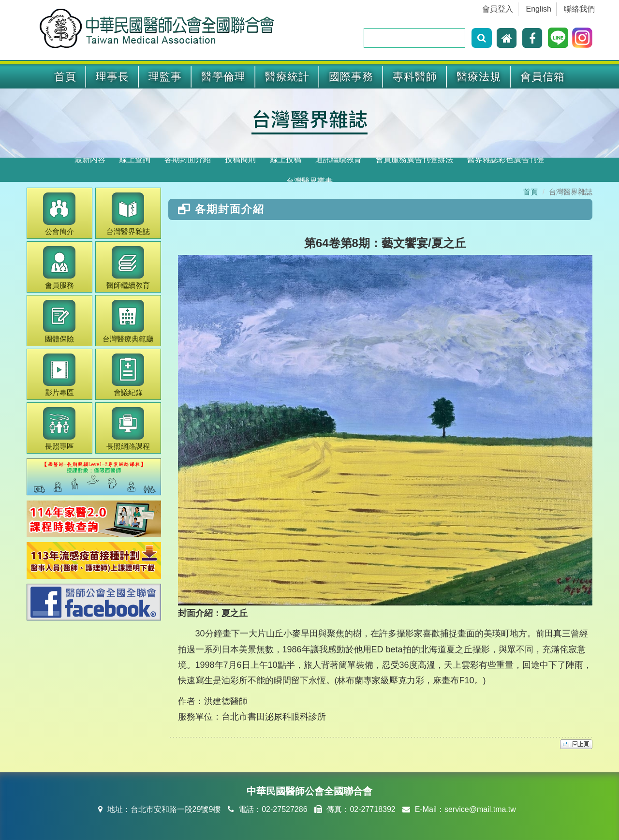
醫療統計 (287, 77)
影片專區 (59, 375)
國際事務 (351, 77)
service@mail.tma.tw (480, 809)
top (576, 744)
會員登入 (498, 9)
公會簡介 (59, 214)
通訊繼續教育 (339, 159)
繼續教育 (128, 268)
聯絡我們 (579, 9)
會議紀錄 (128, 375)
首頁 (65, 77)
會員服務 (59, 268)
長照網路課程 (128, 429)
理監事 (165, 77)
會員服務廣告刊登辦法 (414, 159)
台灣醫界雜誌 (309, 118)
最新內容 (90, 159)
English (539, 9)
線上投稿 (286, 159)
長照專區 (59, 429)
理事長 (112, 77)
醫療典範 (128, 321)
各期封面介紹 (188, 159)
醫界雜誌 (128, 214)
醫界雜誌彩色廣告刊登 (506, 159)
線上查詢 (135, 159)
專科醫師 (415, 77)
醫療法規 (479, 77)
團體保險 (59, 321)
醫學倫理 (223, 77)
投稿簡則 (240, 159)
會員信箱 (543, 77)
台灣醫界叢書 (309, 181)
